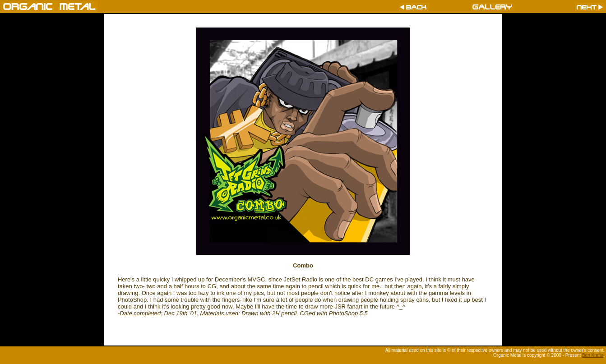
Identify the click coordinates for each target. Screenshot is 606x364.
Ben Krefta (593, 355)
